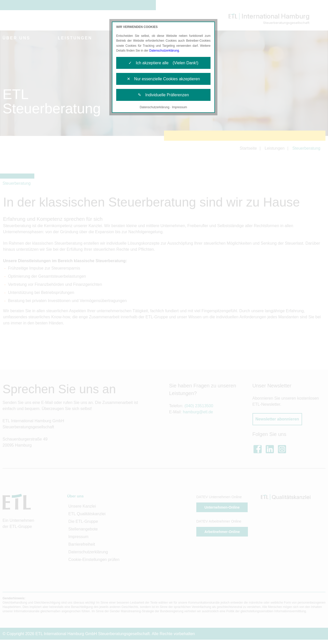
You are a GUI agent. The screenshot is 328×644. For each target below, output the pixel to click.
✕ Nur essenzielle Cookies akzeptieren (163, 79)
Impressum (179, 107)
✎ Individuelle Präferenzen (163, 95)
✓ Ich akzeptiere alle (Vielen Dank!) (163, 63)
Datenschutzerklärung (164, 51)
